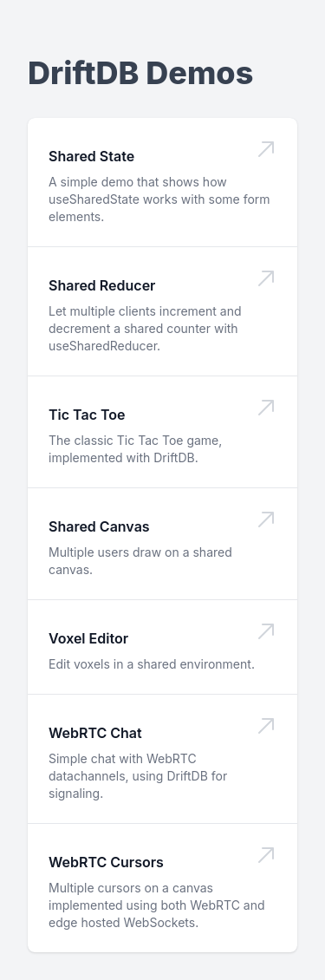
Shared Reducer (102, 285)
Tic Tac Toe (87, 415)
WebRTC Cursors (106, 862)
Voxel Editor (88, 638)
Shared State (91, 156)
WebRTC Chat (95, 733)
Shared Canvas (99, 526)
